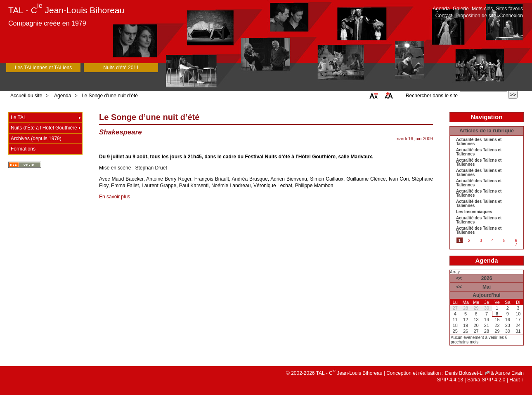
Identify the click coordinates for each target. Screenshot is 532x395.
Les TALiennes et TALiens (44, 68)
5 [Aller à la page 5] (504, 241)
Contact (444, 16)
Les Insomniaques (474, 212)
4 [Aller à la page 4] (493, 241)
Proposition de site (476, 16)
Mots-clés (482, 9)
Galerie (461, 9)
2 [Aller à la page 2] (469, 241)
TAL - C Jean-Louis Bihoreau (66, 10)
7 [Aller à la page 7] (516, 245)
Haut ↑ (517, 380)
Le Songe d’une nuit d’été (110, 96)
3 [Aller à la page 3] (481, 241)
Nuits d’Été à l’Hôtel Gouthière (44, 128)
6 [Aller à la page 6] (516, 241)
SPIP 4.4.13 (450, 380)
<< (459, 278)
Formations (23, 149)
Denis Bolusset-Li (464, 373)
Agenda (441, 9)
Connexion (511, 16)
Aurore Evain (510, 373)
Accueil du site (26, 96)
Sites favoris (510, 9)
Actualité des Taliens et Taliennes (479, 142)
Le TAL (19, 118)
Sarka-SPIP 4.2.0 (486, 380)
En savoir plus (115, 197)
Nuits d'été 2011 (121, 68)
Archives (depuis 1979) (36, 139)
